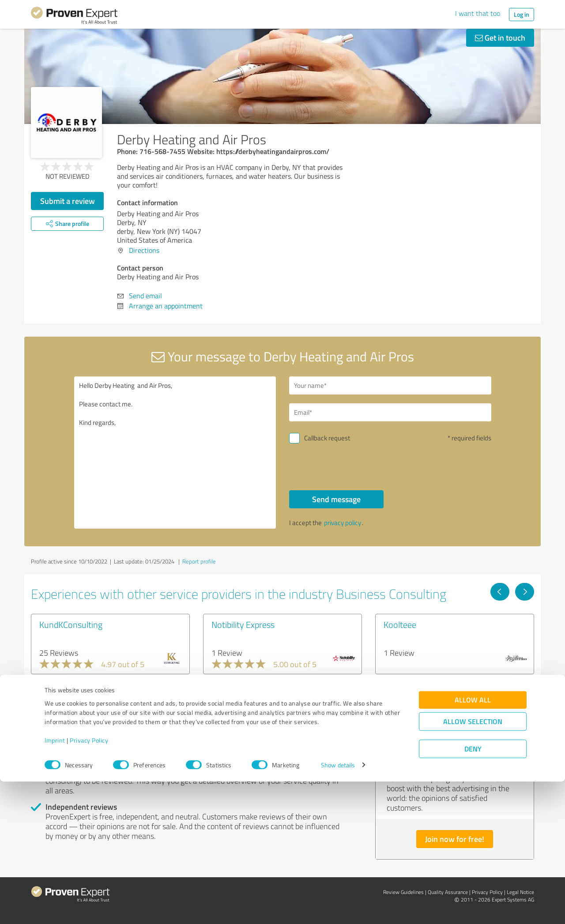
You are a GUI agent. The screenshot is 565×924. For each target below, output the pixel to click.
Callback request (327, 438)
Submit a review (68, 201)
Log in (522, 14)
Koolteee (400, 624)
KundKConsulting (71, 624)
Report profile (199, 561)
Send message (336, 499)
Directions (144, 250)
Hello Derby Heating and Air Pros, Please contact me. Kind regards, (175, 453)
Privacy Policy (89, 883)
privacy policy (343, 523)
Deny (473, 891)
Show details (338, 907)
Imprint (55, 883)
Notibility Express (243, 624)
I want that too (478, 13)
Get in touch (500, 38)
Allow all (473, 842)
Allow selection (473, 864)
